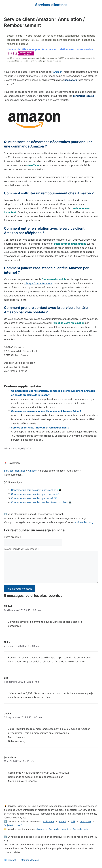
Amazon (58, 72)
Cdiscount (49, 821)
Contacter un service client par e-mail (32, 498)
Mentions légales (30, 860)
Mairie (41, 829)
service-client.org (83, 522)
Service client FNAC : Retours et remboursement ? (40, 428)
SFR (73, 821)
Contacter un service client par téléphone (34, 490)
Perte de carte (81, 829)
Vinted (62, 821)
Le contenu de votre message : (21, 549)
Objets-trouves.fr (13, 825)
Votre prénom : (12, 537)
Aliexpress (86, 821)
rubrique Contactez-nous (38, 283)
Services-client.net (51, 5)
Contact (12, 860)
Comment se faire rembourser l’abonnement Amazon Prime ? (46, 411)
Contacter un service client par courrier (33, 494)
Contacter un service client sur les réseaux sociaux (40, 502)
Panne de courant (58, 829)
